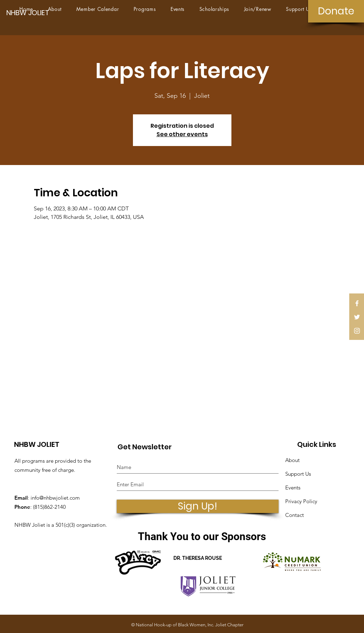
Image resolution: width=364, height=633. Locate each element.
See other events (182, 134)
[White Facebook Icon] (357, 303)
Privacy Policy (301, 501)
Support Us (298, 474)
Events (293, 488)
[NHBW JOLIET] (31, 12)
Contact (295, 515)
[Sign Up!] (198, 506)
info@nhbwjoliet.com (55, 498)
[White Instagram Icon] (357, 331)
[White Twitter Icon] (357, 317)
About (292, 460)
